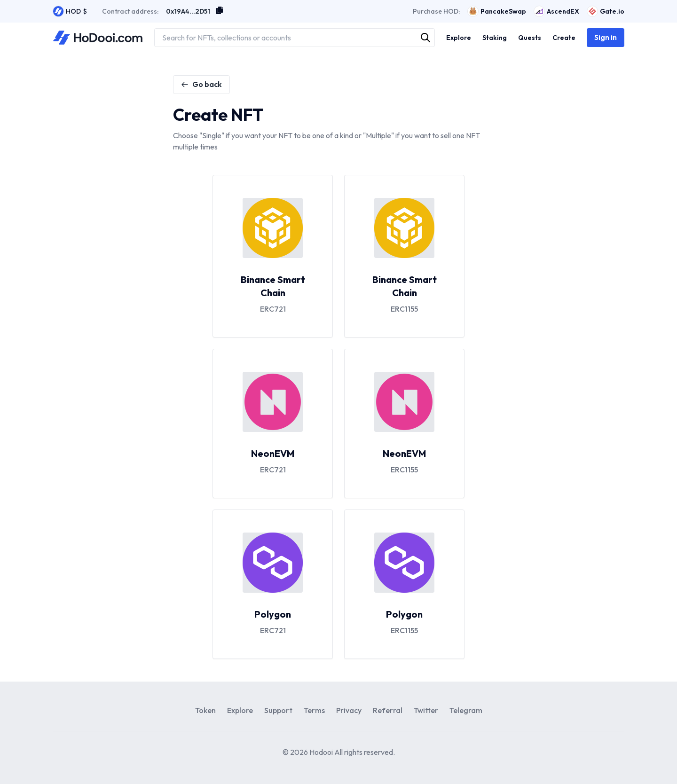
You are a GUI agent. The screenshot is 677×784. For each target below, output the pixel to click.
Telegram (466, 710)
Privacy (349, 710)
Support (278, 710)
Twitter (426, 710)
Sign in (606, 37)
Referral (388, 710)
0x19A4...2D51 (188, 11)
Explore (240, 710)
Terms (314, 710)
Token (205, 710)
